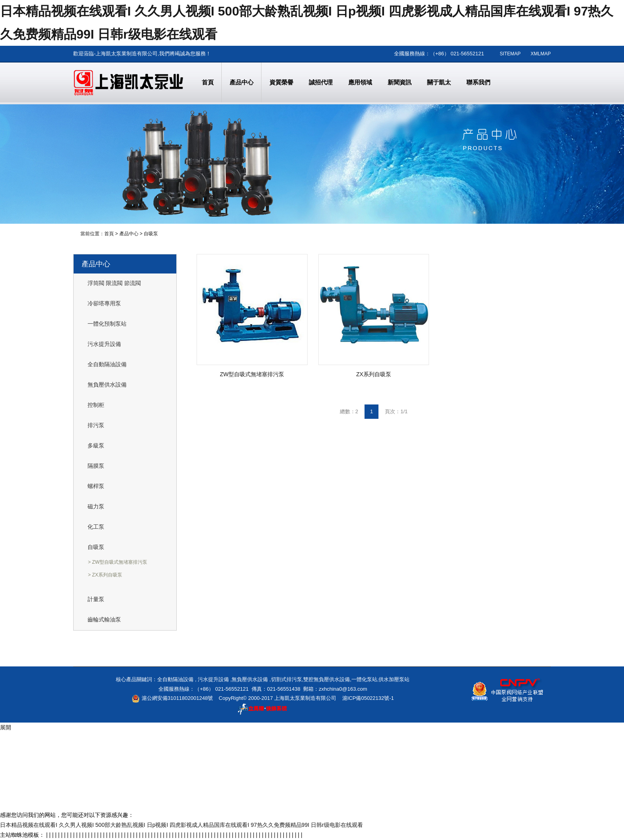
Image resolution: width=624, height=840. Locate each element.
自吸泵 (151, 234)
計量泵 (96, 599)
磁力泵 (96, 506)
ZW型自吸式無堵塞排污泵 (252, 374)
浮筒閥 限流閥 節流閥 (114, 283)
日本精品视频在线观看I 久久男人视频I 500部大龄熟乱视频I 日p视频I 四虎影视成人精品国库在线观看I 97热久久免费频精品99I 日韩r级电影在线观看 (181, 825)
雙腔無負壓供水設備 (327, 679)
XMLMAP (541, 54)
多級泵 (96, 445)
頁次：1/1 (396, 411)
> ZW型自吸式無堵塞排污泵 (118, 562)
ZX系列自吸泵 (374, 374)
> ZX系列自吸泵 (105, 575)
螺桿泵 (96, 486)
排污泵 (96, 425)
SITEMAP (510, 54)
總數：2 (349, 411)
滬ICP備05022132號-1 (368, 698)
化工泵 (96, 527)
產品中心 (129, 234)
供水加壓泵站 (394, 679)
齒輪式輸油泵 (104, 619)
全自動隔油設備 (107, 364)
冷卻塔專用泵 (104, 303)
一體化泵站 (364, 679)
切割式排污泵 (287, 679)
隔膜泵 (96, 466)
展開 (6, 727)
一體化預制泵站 (107, 324)
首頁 (109, 234)
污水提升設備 (104, 344)
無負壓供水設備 (107, 385)
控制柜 (96, 405)
